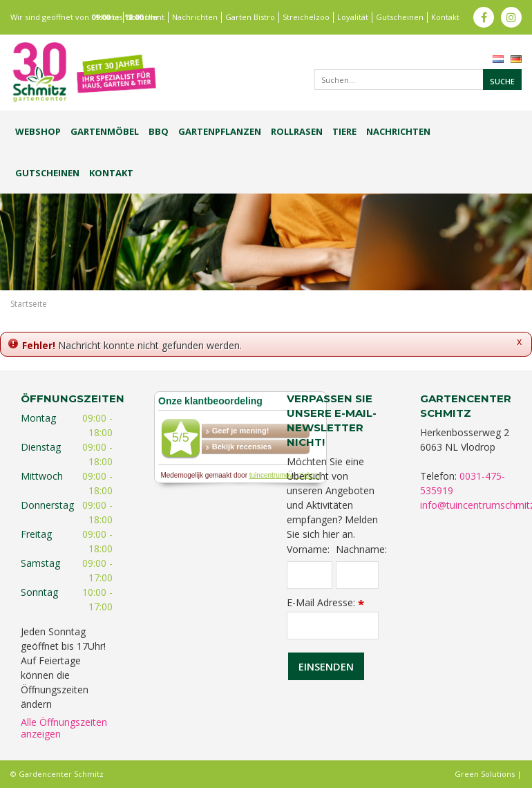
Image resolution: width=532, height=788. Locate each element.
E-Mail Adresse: (325, 602)
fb (484, 17)
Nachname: (357, 550)
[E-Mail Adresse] (333, 626)
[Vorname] (310, 575)
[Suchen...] (418, 79)
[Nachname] (357, 575)
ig (511, 17)
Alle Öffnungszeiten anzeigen (64, 728)
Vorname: (308, 550)
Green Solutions (485, 774)
